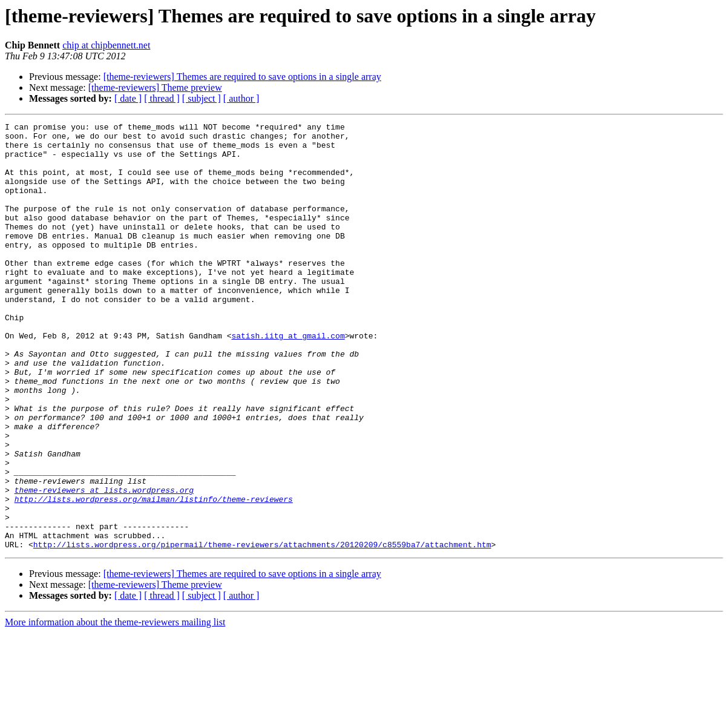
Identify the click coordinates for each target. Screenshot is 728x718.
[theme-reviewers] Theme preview (155, 87)
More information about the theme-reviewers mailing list (115, 707)
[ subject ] (202, 98)
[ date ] (128, 98)
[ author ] (241, 98)
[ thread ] (162, 98)
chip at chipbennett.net (106, 45)
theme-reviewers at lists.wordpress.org (104, 564)
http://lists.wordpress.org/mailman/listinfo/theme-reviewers (154, 575)
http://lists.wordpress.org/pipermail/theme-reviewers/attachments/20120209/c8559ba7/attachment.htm (262, 630)
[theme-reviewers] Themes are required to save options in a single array (242, 77)
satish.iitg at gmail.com (288, 379)
